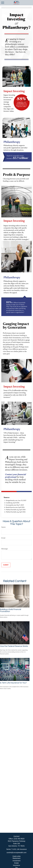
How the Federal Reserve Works (14, 646)
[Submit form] (6, 565)
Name (3, 527)
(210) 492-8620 (19, 839)
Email (3, 538)
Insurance (16, 865)
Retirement (16, 858)
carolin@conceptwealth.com (16, 853)
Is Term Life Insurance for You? (13, 683)
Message (5, 549)
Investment (16, 861)
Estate (16, 863)
